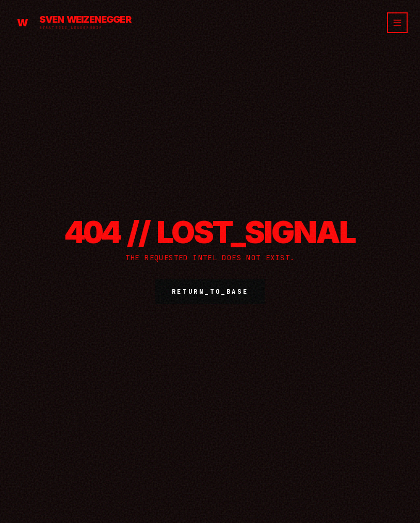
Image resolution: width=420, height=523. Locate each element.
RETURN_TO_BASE (210, 292)
